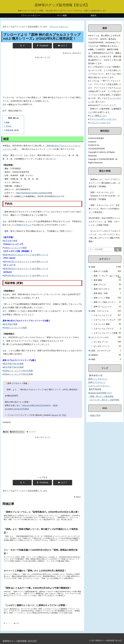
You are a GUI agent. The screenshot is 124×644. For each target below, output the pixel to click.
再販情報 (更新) (12, 130)
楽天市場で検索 (11, 241)
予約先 (9, 126)
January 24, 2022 (59, 415)
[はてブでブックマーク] (63, 46)
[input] (105, 249)
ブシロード (31, 432)
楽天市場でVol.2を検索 (14, 367)
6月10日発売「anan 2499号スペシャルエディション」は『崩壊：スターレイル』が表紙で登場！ (105, 222)
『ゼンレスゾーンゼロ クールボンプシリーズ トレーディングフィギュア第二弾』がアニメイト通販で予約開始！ (104, 236)
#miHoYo (47, 405)
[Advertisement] (42, 76)
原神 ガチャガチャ (17, 432)
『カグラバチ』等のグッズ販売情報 (104, 400)
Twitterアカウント (24, 225)
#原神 (55, 405)
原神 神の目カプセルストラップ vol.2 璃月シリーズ (26, 255)
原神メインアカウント (98, 379)
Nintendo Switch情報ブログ (100, 393)
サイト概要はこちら (98, 116)
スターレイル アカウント (99, 386)
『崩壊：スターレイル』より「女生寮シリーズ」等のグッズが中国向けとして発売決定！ (104, 209)
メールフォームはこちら (100, 123)
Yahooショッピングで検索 (15, 248)
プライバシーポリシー (59, 27)
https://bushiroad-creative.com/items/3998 (34, 193)
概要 (8, 123)
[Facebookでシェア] (42, 46)
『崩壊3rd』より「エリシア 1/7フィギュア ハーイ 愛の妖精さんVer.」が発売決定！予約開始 (104, 183)
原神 (6, 432)
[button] (118, 249)
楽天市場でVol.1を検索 (14, 364)
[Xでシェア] (22, 46)
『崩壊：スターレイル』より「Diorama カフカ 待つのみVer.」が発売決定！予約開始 (104, 196)
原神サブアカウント (97, 382)
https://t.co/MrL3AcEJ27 (33, 405)
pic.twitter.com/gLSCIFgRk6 (17, 409)
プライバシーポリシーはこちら (103, 119)
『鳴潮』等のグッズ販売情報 (101, 396)
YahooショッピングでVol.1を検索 (18, 371)
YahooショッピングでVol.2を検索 (18, 374)
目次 (10, 118)
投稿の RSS (95, 415)
